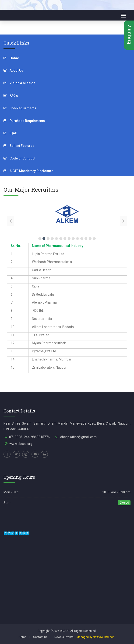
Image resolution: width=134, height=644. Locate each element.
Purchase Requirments (24, 121)
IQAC (10, 133)
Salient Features (19, 146)
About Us (13, 70)
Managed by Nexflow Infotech (95, 637)
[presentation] (11, 221)
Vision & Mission (19, 83)
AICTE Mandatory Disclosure (28, 171)
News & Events (64, 637)
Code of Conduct (19, 158)
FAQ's (11, 96)
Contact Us (40, 637)
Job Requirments (20, 108)
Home (11, 58)
